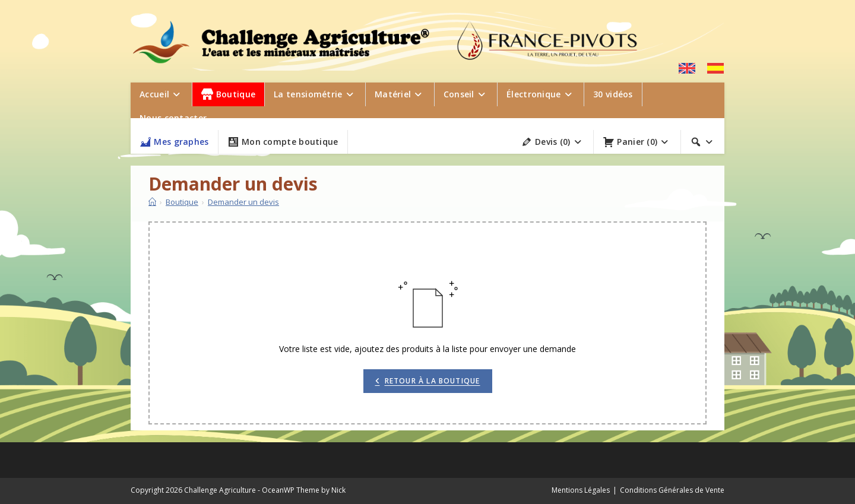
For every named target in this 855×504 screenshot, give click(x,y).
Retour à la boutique (433, 381)
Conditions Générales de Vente (672, 490)
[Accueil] (152, 202)
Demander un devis (243, 202)
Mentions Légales (581, 490)
